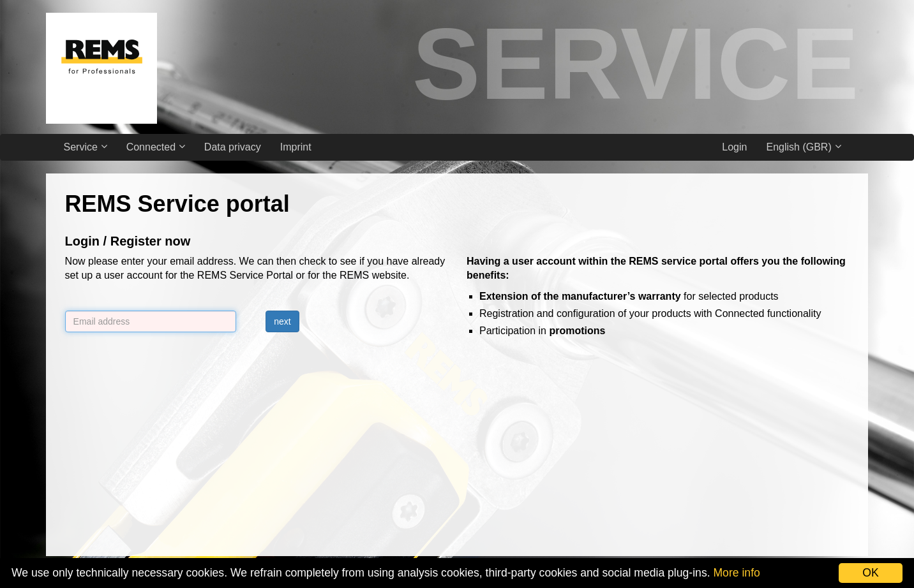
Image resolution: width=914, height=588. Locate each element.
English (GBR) (803, 147)
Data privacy (233, 147)
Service (86, 147)
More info (736, 573)
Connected (156, 147)
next (282, 321)
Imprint (296, 147)
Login (734, 147)
